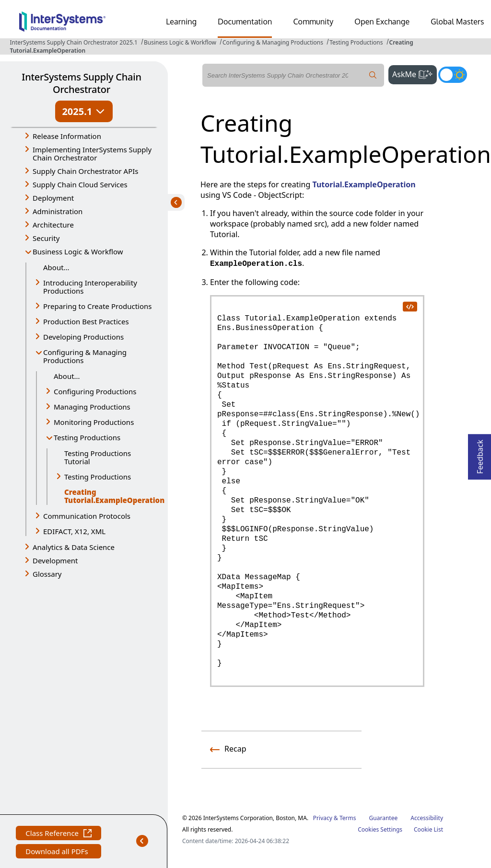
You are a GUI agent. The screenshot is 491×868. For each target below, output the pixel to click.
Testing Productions (356, 42)
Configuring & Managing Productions (273, 42)
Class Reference (58, 834)
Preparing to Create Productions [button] (98, 306)
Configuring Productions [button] (95, 391)
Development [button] (55, 560)
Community (313, 22)
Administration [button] (58, 211)
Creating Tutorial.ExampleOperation (109, 496)
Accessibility (427, 818)
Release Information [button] (67, 136)
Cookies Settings (380, 830)
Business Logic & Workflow (180, 42)
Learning (181, 22)
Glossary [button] (47, 574)
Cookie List (428, 829)
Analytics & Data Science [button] (74, 547)
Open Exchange (382, 22)
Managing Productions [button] (92, 407)
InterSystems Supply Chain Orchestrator (81, 83)
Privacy (323, 818)
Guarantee (384, 818)
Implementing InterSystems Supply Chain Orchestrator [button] (92, 154)
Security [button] (46, 238)
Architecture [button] (53, 225)
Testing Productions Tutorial (98, 457)
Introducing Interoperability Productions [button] (90, 287)
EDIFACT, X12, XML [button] (74, 531)
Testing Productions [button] (87, 437)
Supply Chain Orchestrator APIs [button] (86, 171)
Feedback (480, 454)
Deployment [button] (53, 198)
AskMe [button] (415, 73)
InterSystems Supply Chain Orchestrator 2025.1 (73, 42)
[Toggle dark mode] (453, 75)
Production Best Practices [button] (86, 321)
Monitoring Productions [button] (94, 422)
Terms (348, 818)
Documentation (245, 22)
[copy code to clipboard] (410, 306)
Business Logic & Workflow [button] (78, 251)
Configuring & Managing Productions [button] (85, 356)
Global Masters (457, 22)
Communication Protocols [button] (87, 516)
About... (56, 267)
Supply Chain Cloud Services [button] (80, 184)
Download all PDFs (58, 852)
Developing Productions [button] (83, 337)
